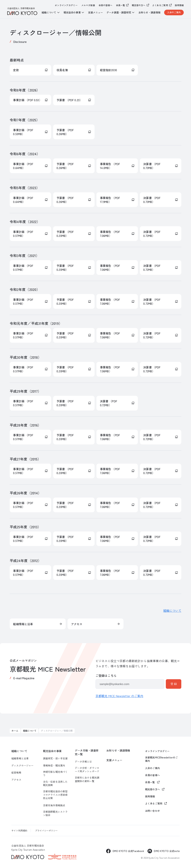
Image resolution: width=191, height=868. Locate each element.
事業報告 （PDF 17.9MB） (110, 200)
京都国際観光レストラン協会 (55, 813)
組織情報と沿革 (23, 624)
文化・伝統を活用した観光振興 (55, 783)
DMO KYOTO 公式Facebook (128, 851)
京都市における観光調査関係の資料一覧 (87, 779)
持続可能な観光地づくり (55, 774)
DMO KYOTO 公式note (167, 851)
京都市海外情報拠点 (54, 805)
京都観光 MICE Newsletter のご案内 (119, 696)
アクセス (77, 624)
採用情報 (179, 5)
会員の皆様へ (105, 5)
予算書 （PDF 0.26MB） (65, 132)
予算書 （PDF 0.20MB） (65, 234)
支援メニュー (95, 12)
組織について (172, 610)
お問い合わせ (152, 811)
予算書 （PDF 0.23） (69, 100)
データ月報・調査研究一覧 (87, 752)
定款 (16, 70)
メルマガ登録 (88, 5)
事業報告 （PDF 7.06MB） (110, 234)
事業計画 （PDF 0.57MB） (23, 234)
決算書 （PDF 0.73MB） (152, 166)
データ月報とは (83, 762)
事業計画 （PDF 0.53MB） (23, 132)
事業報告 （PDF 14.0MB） (110, 166)
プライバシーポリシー (46, 830)
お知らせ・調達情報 (149, 12)
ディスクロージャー (22, 766)
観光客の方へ (139, 5)
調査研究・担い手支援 (55, 758)
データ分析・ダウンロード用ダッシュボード (87, 770)
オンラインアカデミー (66, 5)
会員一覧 (121, 5)
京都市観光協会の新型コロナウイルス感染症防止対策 (55, 795)
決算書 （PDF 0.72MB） (152, 234)
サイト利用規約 (19, 830)
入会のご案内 (174, 12)
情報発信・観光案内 (54, 766)
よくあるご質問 (160, 5)
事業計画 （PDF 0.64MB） (23, 166)
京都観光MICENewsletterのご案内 (161, 759)
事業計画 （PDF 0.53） (27, 100)
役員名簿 (62, 70)
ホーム (15, 731)
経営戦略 (16, 773)
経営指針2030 (108, 70)
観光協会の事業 (52, 751)
